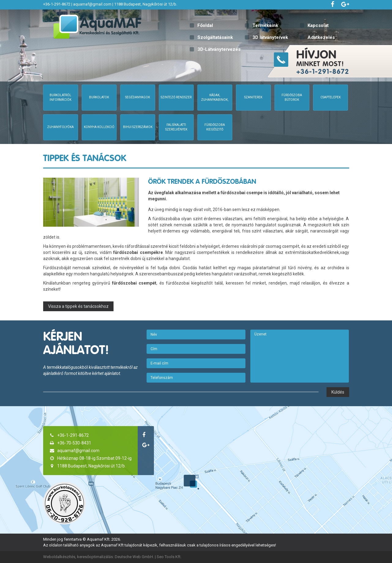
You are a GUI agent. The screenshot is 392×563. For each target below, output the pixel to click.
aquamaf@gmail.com (92, 4)
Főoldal (205, 25)
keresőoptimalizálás (95, 557)
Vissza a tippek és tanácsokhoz (78, 306)
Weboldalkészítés (59, 557)
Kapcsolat (318, 25)
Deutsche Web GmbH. (134, 557)
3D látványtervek (270, 37)
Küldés (338, 392)
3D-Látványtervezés (219, 49)
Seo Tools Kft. (169, 557)
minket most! (343, 61)
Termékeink (265, 25)
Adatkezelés (321, 37)
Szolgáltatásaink (215, 37)
